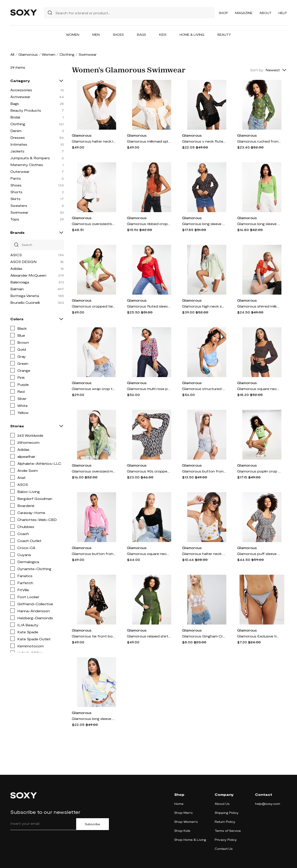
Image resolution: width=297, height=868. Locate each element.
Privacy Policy (226, 840)
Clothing (67, 54)
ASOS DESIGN (23, 262)
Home (179, 804)
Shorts (16, 192)
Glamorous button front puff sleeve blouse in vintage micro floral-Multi (204, 471)
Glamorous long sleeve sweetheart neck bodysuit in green (259, 224)
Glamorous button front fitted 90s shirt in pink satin (94, 554)
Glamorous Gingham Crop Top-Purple (204, 636)
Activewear (20, 97)
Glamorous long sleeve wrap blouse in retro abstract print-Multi (94, 719)
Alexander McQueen (28, 275)
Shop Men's (184, 813)
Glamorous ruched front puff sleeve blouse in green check (259, 141)
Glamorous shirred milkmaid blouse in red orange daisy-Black (259, 306)
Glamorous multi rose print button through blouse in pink (149, 389)
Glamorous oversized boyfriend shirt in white (94, 224)
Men (96, 35)
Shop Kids (182, 831)
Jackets (17, 151)
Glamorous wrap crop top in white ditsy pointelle (94, 389)
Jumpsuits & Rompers (30, 158)
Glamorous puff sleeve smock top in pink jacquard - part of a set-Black (259, 554)
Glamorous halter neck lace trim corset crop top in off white (94, 141)
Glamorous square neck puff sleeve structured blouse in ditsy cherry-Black (259, 389)
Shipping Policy (227, 813)
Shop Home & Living (190, 840)
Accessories (21, 90)
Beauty (224, 35)
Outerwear (20, 171)
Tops (15, 219)
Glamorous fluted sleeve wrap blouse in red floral (149, 306)
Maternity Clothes (27, 165)
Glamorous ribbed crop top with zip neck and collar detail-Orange (149, 224)
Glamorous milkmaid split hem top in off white (149, 141)
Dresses (18, 137)
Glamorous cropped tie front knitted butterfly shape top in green (94, 306)
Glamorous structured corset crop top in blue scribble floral (204, 389)
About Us (222, 804)
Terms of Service (228, 831)
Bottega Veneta (25, 296)
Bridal (15, 117)
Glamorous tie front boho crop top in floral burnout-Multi (94, 636)
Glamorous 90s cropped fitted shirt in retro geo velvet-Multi (149, 471)
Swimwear (19, 212)
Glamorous (28, 54)
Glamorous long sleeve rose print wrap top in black (204, 224)
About (265, 13)
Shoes (118, 35)
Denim (16, 131)
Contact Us (224, 849)
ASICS (16, 255)
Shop (223, 13)
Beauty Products (26, 110)
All (12, 54)
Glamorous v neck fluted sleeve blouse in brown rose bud (204, 141)
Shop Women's (186, 822)
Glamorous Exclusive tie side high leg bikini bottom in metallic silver (259, 636)
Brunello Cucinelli (25, 302)
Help (283, 13)
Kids (163, 35)
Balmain (17, 289)
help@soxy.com (268, 804)
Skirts (15, 199)
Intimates (19, 144)
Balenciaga (20, 282)
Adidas (16, 268)
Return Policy (225, 822)
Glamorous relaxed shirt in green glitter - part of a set (149, 636)
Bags (141, 35)
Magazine (244, 13)
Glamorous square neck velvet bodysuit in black (149, 554)
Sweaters (19, 205)
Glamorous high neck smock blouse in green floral (204, 306)
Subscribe (93, 824)
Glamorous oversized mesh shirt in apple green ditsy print (94, 471)
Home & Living (192, 35)
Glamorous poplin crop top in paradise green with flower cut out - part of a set (259, 471)
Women (73, 35)
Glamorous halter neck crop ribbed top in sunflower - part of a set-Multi (204, 554)
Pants (16, 178)
